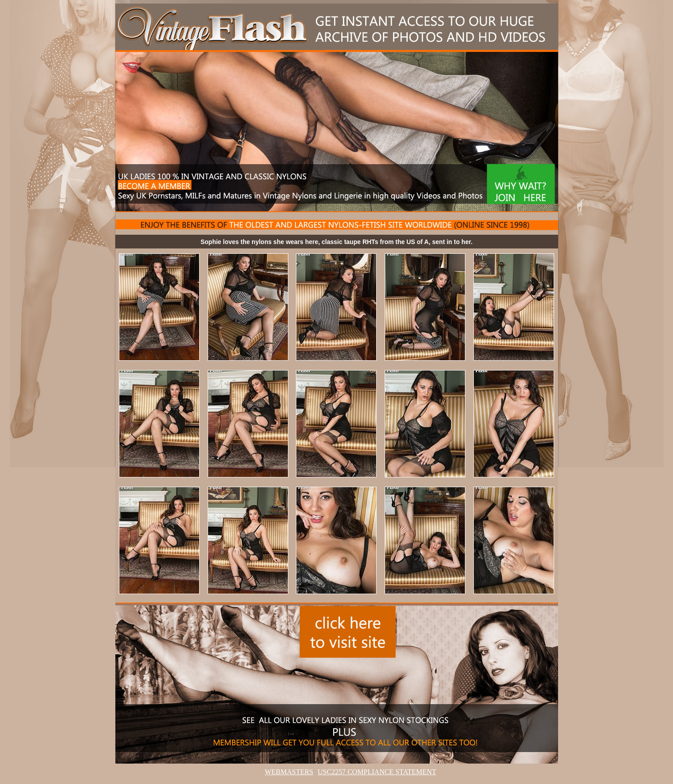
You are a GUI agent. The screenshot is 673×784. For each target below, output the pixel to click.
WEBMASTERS (289, 772)
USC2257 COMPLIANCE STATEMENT (377, 772)
